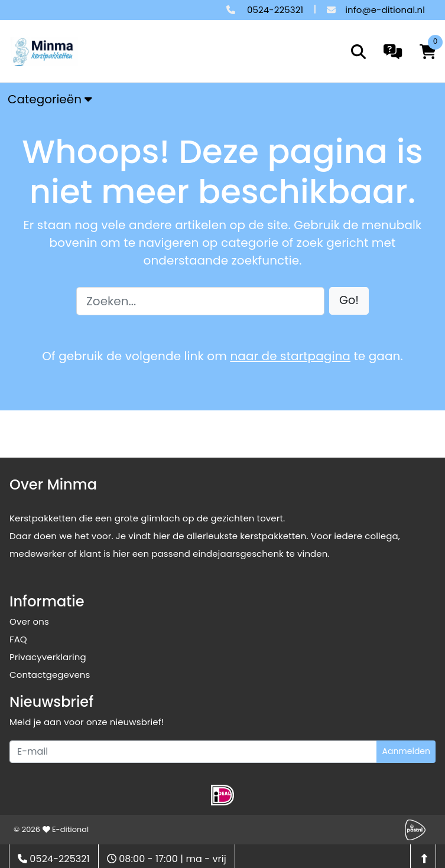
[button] (349, 301)
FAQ (18, 639)
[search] (358, 52)
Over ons (29, 621)
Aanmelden (406, 751)
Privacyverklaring (48, 657)
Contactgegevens (50, 675)
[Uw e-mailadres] (193, 752)
